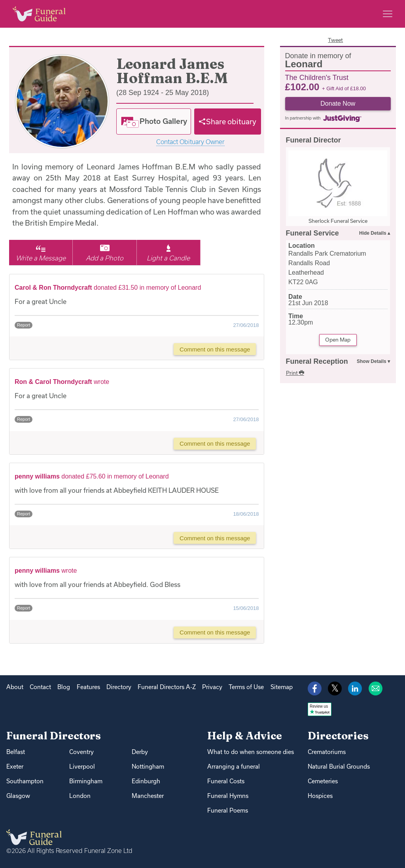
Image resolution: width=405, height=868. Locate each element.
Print (295, 373)
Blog (64, 687)
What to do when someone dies (251, 752)
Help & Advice (245, 736)
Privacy (212, 687)
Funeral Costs (226, 781)
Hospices (320, 796)
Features (88, 687)
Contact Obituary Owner (190, 142)
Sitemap (282, 687)
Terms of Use (246, 687)
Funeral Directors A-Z (167, 687)
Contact (40, 687)
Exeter (15, 766)
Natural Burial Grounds (339, 766)
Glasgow (18, 796)
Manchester (148, 796)
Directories (338, 736)
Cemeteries (323, 781)
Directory (119, 687)
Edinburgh (146, 781)
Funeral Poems (228, 810)
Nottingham (148, 766)
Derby (140, 752)
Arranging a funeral (234, 766)
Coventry (81, 752)
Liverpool (82, 766)
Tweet (335, 40)
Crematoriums (327, 752)
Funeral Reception (317, 361)
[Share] (228, 122)
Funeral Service (312, 233)
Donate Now (338, 104)
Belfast (16, 752)
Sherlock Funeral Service (338, 221)
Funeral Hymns (228, 796)
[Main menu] (388, 14)
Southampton (25, 781)
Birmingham (86, 781)
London (80, 796)
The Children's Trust (317, 77)
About (15, 687)
